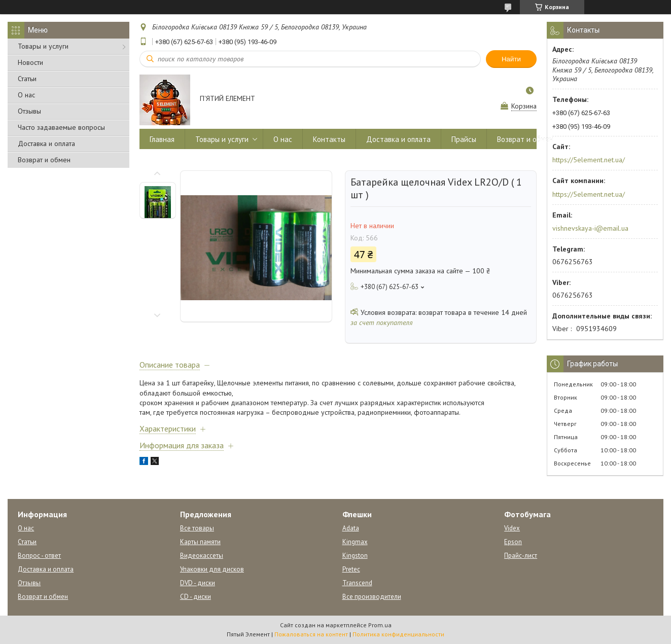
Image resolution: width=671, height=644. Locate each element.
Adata (351, 528)
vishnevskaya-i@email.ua (590, 228)
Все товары (197, 528)
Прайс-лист (521, 556)
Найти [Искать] (511, 59)
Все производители (372, 597)
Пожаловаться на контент (311, 634)
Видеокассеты (202, 556)
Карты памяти (200, 542)
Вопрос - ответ (39, 556)
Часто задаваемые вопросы (61, 127)
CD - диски (196, 597)
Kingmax (355, 542)
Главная (162, 139)
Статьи (27, 79)
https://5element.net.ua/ (589, 160)
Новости (30, 62)
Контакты (329, 139)
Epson (513, 542)
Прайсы (464, 139)
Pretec (351, 569)
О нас (26, 95)
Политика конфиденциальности (398, 634)
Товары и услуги (43, 46)
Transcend (357, 583)
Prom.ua (380, 625)
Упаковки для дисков (212, 569)
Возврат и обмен (44, 160)
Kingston (355, 556)
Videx (512, 528)
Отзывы (29, 111)
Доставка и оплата (46, 144)
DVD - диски (198, 583)
